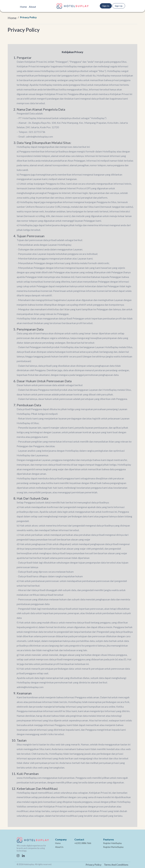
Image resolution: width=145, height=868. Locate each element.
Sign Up (119, 6)
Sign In (106, 6)
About (32, 7)
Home (23, 7)
